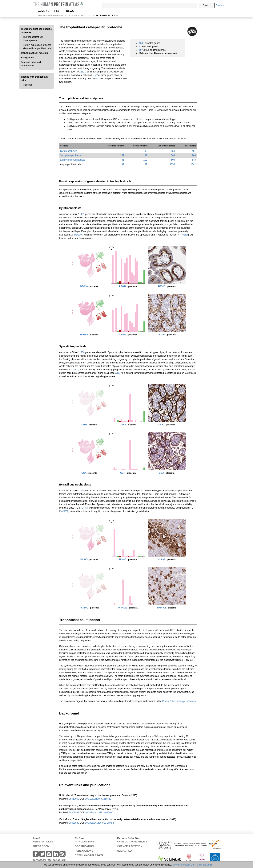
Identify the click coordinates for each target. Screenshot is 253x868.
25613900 (74, 799)
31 (123, 160)
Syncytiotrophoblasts (71, 155)
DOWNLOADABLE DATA (89, 855)
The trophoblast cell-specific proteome (36, 31)
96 (146, 151)
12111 (82, 72)
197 (141, 50)
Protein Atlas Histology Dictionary (179, 701)
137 (145, 155)
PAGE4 (184, 235)
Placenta (28, 85)
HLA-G (83, 508)
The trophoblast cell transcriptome (33, 39)
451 (194, 151)
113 (145, 160)
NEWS (70, 11)
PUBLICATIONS (84, 851)
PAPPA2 (64, 511)
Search (207, 5)
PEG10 (78, 235)
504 (173, 160)
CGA (120, 373)
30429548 (74, 823)
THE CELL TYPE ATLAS (79, 15)
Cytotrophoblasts (69, 151)
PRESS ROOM (41, 846)
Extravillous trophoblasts (73, 160)
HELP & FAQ (124, 851)
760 (194, 155)
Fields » (220, 5)
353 (173, 151)
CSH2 (74, 370)
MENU (44, 11)
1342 (95, 75)
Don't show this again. (202, 865)
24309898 (74, 813)
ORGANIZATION (84, 846)
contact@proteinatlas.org (49, 860)
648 (194, 160)
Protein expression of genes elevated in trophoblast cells (37, 47)
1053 (172, 164)
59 (123, 155)
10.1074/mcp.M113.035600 (99, 813)
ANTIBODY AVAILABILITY (132, 842)
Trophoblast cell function (34, 53)
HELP (58, 11)
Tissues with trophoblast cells (34, 79)
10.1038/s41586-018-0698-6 (100, 823)
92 (140, 47)
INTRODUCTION (84, 842)
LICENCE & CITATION (130, 846)
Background (27, 58)
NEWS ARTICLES (43, 842)
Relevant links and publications (31, 64)
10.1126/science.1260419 (98, 799)
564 (173, 155)
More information (181, 865)
